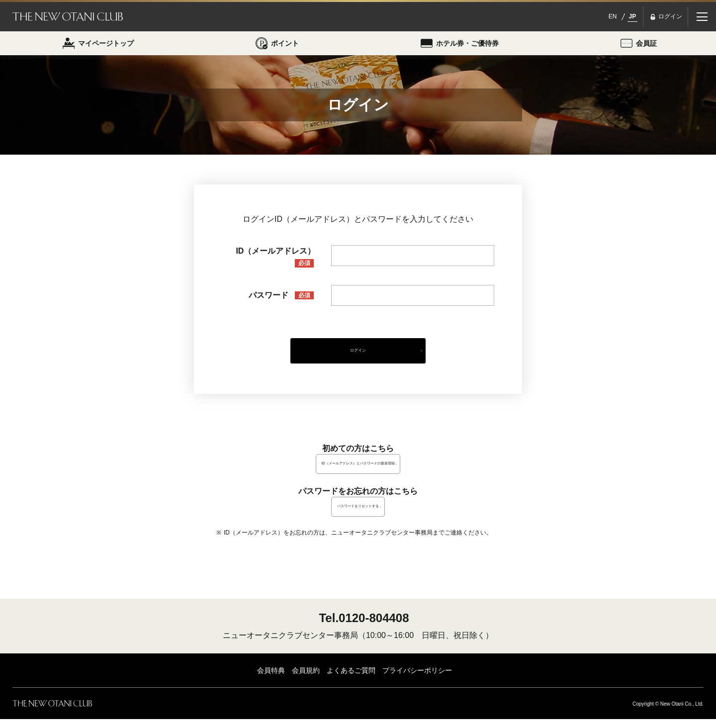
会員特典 (271, 679)
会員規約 (306, 679)
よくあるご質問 (351, 679)
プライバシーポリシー (417, 679)
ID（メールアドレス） (275, 262)
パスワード (281, 300)
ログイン (358, 357)
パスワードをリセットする (358, 515)
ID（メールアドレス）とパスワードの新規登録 (358, 472)
